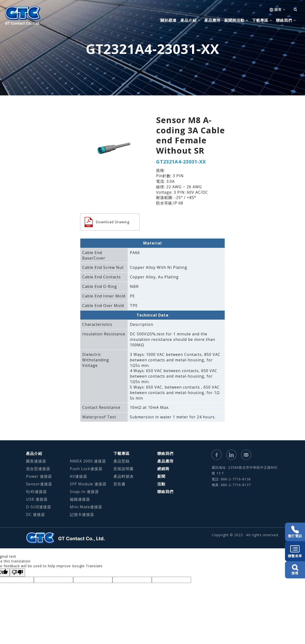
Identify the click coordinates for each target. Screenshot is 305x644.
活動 (161, 484)
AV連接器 (79, 476)
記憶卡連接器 (82, 514)
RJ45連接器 (36, 492)
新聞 (161, 476)
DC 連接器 (36, 514)
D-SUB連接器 (39, 507)
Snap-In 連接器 (84, 492)
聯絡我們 (165, 453)
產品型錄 (122, 461)
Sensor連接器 (39, 484)
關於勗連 (168, 20)
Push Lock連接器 (86, 469)
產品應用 (212, 20)
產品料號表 (124, 476)
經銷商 (163, 469)
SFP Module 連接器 (88, 484)
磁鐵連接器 (80, 499)
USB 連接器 (37, 499)
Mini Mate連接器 (86, 507)
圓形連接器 (36, 461)
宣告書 (119, 484)
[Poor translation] (17, 573)
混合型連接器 (38, 469)
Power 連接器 (39, 476)
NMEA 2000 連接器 (88, 461)
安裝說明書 (124, 469)
